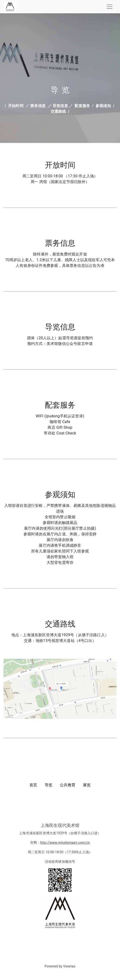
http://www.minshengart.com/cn (65, 843)
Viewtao (69, 966)
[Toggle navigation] (110, 7)
